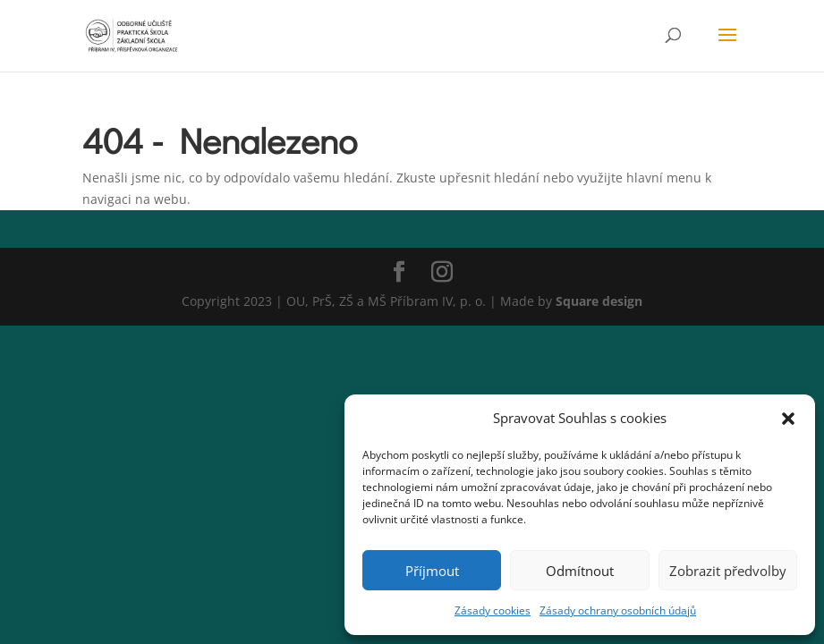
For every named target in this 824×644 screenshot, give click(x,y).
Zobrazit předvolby (728, 571)
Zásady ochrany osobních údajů (618, 610)
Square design (599, 301)
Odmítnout (580, 571)
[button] (788, 419)
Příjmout (432, 571)
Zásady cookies (493, 610)
